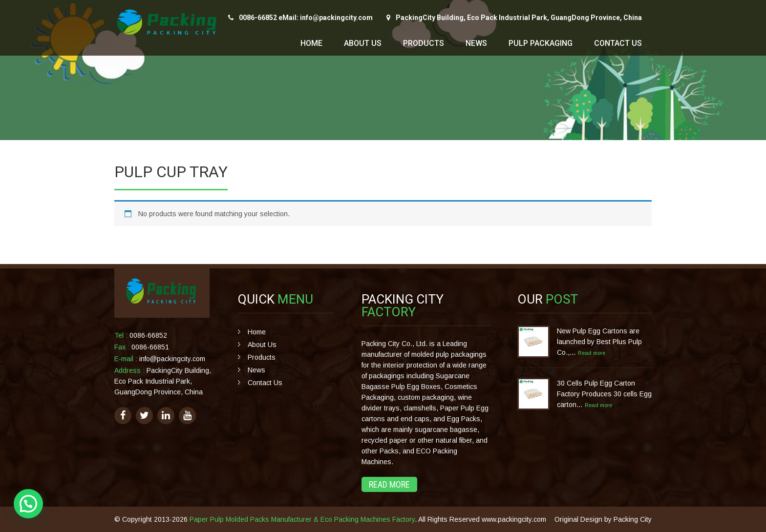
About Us (363, 43)
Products (424, 43)
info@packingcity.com (172, 359)
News (476, 43)
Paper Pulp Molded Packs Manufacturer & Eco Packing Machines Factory (302, 519)
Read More (389, 484)
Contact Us (618, 43)
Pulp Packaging (541, 43)
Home (311, 43)
